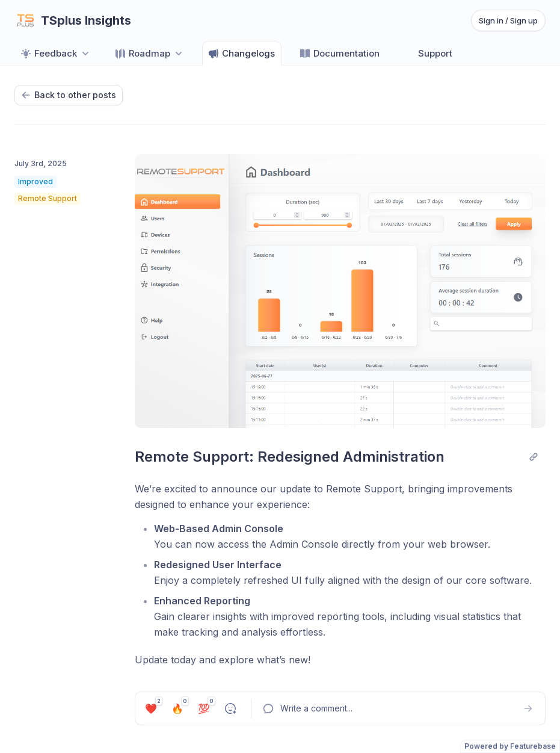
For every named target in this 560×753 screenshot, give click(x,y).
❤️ (153, 706)
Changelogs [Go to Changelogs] (241, 54)
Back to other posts (69, 95)
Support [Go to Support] (428, 54)
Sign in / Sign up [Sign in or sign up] (508, 20)
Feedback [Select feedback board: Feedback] (56, 54)
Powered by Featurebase (510, 746)
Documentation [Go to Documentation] (339, 54)
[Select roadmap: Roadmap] (149, 53)
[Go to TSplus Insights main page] (73, 20)
